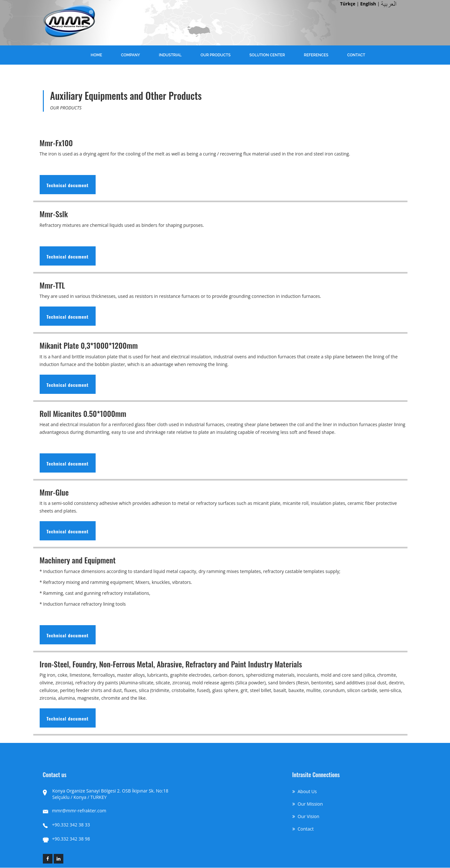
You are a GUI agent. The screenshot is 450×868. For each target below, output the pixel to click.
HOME (97, 55)
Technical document (68, 185)
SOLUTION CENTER (267, 55)
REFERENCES (316, 55)
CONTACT (356, 55)
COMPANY (130, 55)
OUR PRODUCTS (216, 55)
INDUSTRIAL (170, 55)
